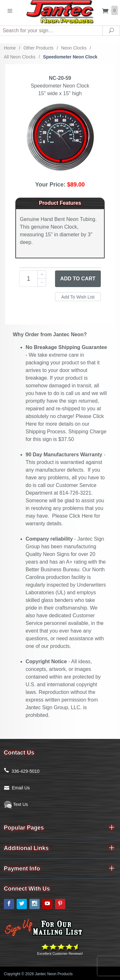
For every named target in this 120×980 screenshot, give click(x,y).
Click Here (81, 516)
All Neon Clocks (20, 57)
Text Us (16, 804)
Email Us (21, 788)
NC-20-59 (60, 78)
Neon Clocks (74, 48)
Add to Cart (78, 279)
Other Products (38, 48)
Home (10, 48)
